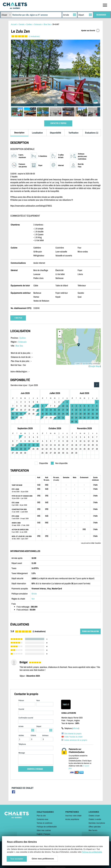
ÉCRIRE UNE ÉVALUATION (90, 631)
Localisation (37, 133)
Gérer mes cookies (44, 830)
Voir (33, 599)
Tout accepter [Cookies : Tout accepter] (17, 859)
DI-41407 (56, 24)
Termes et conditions (45, 823)
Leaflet (77, 364)
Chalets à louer (94, 816)
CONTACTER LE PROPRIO (58, 123)
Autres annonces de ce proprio (76, 740)
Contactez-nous (43, 819)
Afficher (76, 728)
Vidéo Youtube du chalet (73, 737)
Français (47, 834)
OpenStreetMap (87, 364)
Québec (23, 338)
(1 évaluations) (34, 36)
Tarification (74, 133)
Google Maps (95, 366)
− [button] (60, 336)
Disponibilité (55, 133)
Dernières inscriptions (97, 823)
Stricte (34, 594)
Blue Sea (19, 346)
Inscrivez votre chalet (73, 816)
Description (19, 133)
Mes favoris (93, 830)
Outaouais (22, 342)
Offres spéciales (95, 827)
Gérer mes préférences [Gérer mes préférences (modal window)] (43, 859)
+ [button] (60, 332)
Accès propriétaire (72, 819)
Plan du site (41, 816)
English (40, 834)
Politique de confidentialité (47, 827)
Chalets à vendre (95, 819)
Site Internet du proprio (73, 733)
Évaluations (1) (92, 133)
